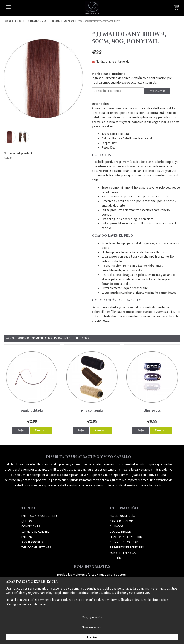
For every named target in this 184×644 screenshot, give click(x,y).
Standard (69, 21)
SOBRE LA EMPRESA (123, 553)
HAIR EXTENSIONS (36, 21)
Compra (41, 430)
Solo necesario (92, 627)
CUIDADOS (117, 526)
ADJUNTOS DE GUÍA (122, 516)
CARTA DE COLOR (121, 521)
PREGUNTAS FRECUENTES (127, 547)
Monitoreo (157, 91)
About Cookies (32, 542)
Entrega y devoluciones (39, 516)
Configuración (92, 617)
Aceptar (92, 637)
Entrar (27, 537)
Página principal (13, 21)
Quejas (26, 521)
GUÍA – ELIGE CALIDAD (124, 542)
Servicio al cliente (35, 532)
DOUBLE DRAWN (120, 532)
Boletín (115, 558)
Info (21, 430)
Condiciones (31, 526)
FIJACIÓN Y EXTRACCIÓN (126, 537)
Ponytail (55, 21)
